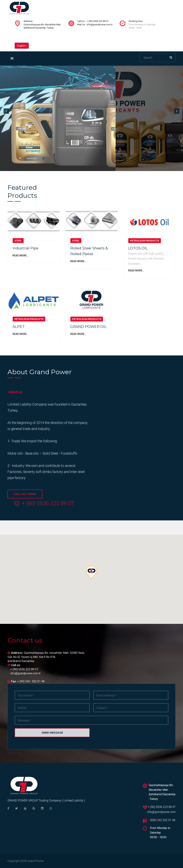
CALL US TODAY (25, 494)
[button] (91, 572)
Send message (52, 733)
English (22, 46)
